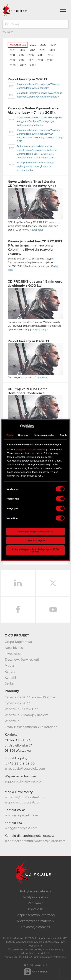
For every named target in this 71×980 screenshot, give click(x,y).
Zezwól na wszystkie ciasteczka (35, 532)
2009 (50, 60)
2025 (43, 45)
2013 (12, 60)
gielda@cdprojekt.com (23, 803)
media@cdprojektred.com (26, 797)
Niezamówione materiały (36, 921)
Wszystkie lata (18, 45)
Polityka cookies (36, 897)
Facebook (18, 610)
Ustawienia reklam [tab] (45, 435)
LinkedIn (18, 583)
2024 (53, 45)
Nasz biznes (14, 648)
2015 (41, 55)
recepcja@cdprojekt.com (25, 769)
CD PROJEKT (15, 10)
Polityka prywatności (35, 891)
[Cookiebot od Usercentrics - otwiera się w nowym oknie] (20, 426)
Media (9, 666)
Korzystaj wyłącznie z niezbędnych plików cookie (35, 550)
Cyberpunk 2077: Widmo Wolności (31, 697)
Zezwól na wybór (35, 540)
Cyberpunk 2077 (17, 703)
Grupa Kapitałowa (18, 642)
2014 (50, 55)
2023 (12, 50)
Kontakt (10, 678)
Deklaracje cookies (36, 927)
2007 (23, 65)
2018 (12, 55)
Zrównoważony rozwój (22, 660)
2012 (22, 60)
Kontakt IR (35, 909)
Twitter (53, 583)
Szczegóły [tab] (24, 435)
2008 (13, 65)
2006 (33, 65)
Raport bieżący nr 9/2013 (27, 79)
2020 (42, 50)
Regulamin (36, 903)
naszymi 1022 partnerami (31, 449)
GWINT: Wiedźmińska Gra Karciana (31, 727)
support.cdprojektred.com (24, 782)
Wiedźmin (12, 721)
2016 (31, 55)
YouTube (53, 610)
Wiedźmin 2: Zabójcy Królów (26, 715)
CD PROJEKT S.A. (18, 740)
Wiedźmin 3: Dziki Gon (22, 709)
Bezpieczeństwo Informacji (35, 915)
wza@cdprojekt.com (21, 815)
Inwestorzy (13, 654)
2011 (31, 60)
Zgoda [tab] (10, 435)
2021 (32, 50)
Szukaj (10, 684)
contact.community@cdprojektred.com (35, 841)
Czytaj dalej (36, 230)
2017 (22, 55)
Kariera (10, 672)
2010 (40, 60)
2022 (23, 50)
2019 (52, 50)
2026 (33, 45)
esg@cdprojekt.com (21, 828)
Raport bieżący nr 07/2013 (28, 341)
